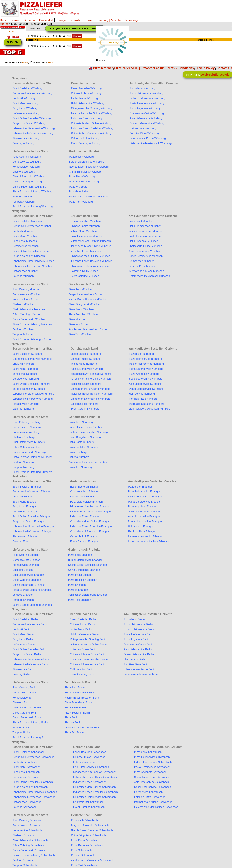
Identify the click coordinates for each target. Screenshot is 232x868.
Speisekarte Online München (145, 246)
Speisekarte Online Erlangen (145, 512)
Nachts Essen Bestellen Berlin (82, 698)
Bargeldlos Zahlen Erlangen (28, 521)
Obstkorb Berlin (21, 703)
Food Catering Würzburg (27, 157)
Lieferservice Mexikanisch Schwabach (156, 807)
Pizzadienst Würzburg (142, 88)
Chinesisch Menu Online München (90, 256)
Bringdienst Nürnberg (25, 374)
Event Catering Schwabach (89, 807)
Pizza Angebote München (143, 241)
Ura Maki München (23, 231)
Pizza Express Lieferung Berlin (30, 723)
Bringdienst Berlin (23, 639)
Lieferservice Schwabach (27, 777)
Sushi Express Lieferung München (32, 339)
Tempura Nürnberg (23, 467)
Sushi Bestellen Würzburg (27, 88)
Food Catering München (26, 289)
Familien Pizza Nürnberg (143, 399)
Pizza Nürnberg (78, 452)
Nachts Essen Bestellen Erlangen (87, 565)
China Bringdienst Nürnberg (85, 437)
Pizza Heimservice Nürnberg (145, 359)
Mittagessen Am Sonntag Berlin (88, 639)
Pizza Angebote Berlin (137, 639)
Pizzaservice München (25, 271)
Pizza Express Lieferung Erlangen (32, 590)
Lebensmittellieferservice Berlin (30, 664)
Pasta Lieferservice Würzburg (147, 103)
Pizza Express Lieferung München (32, 324)
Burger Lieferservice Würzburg (87, 162)
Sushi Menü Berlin (23, 634)
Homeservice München (26, 299)
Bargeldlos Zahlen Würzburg (29, 123)
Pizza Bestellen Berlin (77, 713)
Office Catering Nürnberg (27, 447)
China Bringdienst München (84, 304)
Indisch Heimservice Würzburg (147, 98)
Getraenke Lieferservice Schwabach (33, 757)
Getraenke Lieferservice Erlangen (32, 492)
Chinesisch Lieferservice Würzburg (91, 133)
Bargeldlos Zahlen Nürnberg (29, 389)
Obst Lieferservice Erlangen (28, 575)
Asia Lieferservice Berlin (138, 649)
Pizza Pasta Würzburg (82, 177)
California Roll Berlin (82, 669)
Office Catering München (27, 314)
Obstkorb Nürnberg (23, 437)
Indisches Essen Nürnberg (86, 384)
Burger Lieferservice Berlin (80, 693)
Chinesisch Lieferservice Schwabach (94, 797)
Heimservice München (141, 261)
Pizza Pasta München (81, 309)
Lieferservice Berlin (23, 644)
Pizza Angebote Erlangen (143, 507)
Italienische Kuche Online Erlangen (91, 512)
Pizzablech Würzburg (81, 157)
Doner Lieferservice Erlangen (145, 521)
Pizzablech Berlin (75, 688)
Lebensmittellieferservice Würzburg (33, 133)
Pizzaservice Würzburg (26, 138)
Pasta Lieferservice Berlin (139, 634)
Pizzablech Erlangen (80, 555)
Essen (90, 20)
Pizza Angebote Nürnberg (144, 374)
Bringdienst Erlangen (25, 507)
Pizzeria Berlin (73, 723)
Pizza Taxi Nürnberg (80, 467)
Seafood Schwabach (24, 860)
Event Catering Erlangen (84, 542)
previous (32, 36)
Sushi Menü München (25, 236)
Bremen (16, 20)
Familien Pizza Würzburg (144, 133)
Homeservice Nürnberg (26, 432)
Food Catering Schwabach (28, 820)
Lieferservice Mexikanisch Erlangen (149, 542)
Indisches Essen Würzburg (87, 118)
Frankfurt (77, 20)
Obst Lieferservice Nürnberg (29, 442)
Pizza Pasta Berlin (75, 708)
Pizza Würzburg (78, 187)
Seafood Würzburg (23, 197)
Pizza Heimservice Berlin (138, 624)
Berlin (4, 20)
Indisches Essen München (86, 251)
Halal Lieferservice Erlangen (87, 502)
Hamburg (102, 20)
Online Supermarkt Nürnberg (29, 452)
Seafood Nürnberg (23, 462)
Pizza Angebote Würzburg (145, 108)
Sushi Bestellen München (27, 221)
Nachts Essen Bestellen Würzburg (89, 167)
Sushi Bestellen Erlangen (27, 487)
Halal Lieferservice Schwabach (91, 767)
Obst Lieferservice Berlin (27, 708)
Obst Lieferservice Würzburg (29, 177)
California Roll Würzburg (85, 138)
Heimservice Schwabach (148, 792)
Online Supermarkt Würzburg (29, 187)
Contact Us (224, 68)
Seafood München (23, 329)
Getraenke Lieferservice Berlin (30, 624)
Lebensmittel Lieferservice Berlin (31, 659)
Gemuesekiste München (26, 294)
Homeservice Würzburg (26, 167)
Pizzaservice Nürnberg (25, 404)
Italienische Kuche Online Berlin (88, 644)
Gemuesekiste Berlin (24, 693)
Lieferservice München (25, 246)
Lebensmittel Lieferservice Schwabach (35, 792)
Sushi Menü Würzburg (25, 103)
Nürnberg (131, 20)
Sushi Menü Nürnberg (25, 369)
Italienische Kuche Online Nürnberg (91, 379)
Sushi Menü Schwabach (26, 767)
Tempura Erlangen (23, 600)
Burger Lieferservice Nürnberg (86, 427)
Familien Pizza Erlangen (142, 531)
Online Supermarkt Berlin (27, 717)
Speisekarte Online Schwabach (152, 777)
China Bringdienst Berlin (79, 703)
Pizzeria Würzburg (80, 192)
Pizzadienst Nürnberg (141, 354)
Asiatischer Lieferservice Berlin (82, 728)
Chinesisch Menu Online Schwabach (94, 787)
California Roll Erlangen (84, 536)
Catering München (23, 276)
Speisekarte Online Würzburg (147, 113)
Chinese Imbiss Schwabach (89, 757)
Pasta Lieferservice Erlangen (145, 502)
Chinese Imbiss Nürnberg (85, 359)
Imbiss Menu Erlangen (83, 497)
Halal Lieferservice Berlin (84, 634)
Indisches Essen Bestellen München (91, 261)
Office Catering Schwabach (28, 845)
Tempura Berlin (21, 732)
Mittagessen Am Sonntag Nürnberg (91, 374)
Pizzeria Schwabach (83, 855)
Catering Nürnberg (23, 409)
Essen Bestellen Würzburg (86, 88)
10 (60, 36)
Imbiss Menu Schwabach (88, 762)
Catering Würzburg (23, 143)
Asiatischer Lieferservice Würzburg (89, 197)
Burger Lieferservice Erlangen (85, 560)
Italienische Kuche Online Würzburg (92, 113)
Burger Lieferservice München (86, 294)
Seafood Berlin (21, 728)
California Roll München (84, 271)
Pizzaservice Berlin (23, 669)
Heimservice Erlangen (141, 527)
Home (4, 24)
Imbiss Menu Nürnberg (84, 364)
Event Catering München (85, 276)
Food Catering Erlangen (26, 555)
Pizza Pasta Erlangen (81, 575)
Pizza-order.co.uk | (127, 68)
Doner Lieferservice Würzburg (147, 123)
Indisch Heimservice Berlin (139, 629)
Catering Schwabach (24, 807)
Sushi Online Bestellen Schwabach (33, 782)
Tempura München (23, 334)
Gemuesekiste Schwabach (28, 825)
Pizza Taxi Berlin (74, 732)
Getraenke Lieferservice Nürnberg (32, 359)
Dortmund (30, 20)
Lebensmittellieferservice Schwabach (34, 797)
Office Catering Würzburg (27, 182)
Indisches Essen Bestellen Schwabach (95, 792)
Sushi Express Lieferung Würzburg (33, 207)
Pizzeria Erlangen (78, 590)
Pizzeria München (79, 324)
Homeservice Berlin (24, 698)
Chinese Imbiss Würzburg (86, 93)
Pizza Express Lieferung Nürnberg (32, 457)
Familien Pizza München (143, 266)
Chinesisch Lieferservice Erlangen (90, 531)
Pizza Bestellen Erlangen (83, 580)
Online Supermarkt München (29, 319)
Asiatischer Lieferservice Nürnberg (89, 462)
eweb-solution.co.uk (215, 75)
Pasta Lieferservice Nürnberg (146, 369)
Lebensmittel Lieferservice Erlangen (33, 527)
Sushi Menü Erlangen (25, 502)
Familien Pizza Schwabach (150, 797)
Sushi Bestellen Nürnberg (27, 354)
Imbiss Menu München (83, 231)
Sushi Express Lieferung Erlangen (32, 605)
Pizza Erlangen (77, 585)
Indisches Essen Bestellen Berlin (89, 659)
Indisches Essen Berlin (83, 649)
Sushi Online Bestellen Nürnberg (31, 384)
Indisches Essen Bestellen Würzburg (92, 128)
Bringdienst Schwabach (26, 772)
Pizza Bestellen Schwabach (87, 845)
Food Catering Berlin (24, 688)
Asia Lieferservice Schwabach (151, 782)
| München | (117, 20)
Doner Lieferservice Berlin (139, 654)
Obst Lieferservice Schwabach (30, 840)
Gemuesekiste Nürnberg (26, 427)
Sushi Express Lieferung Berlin (30, 738)
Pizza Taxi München (80, 334)
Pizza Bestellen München (83, 314)
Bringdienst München (25, 241)
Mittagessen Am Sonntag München (91, 241)
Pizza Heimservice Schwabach (152, 757)
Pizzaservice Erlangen (25, 536)
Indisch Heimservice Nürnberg (146, 364)
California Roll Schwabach (88, 802)
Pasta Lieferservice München (145, 236)
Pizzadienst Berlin (134, 619)
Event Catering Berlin (82, 674)
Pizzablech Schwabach (84, 820)
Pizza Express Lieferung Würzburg (32, 192)
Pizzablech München (80, 289)
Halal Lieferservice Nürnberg (87, 369)
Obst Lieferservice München (29, 309)
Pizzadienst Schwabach (148, 752)
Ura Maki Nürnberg (23, 364)
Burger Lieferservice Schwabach (90, 825)
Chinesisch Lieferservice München (90, 266)
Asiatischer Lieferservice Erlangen (88, 595)
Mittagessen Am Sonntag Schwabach (95, 772)
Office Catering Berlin (25, 713)
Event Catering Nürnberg (85, 409)
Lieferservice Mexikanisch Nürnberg (150, 409)
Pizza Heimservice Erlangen (144, 492)
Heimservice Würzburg (143, 128)
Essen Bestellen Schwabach (90, 752)
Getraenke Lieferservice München (32, 226)
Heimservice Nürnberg (142, 394)
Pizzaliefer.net (103, 68)
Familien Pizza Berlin (136, 664)
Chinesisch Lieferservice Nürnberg (91, 399)
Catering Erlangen (23, 542)
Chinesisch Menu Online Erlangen (90, 521)
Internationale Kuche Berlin (139, 669)
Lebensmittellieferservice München (32, 266)
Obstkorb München (23, 304)
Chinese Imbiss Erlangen (85, 492)
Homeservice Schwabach (27, 830)
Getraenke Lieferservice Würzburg (32, 93)
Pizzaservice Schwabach (27, 802)
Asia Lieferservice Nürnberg (145, 384)
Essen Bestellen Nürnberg (86, 354)
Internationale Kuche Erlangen (146, 536)
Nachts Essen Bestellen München (88, 299)
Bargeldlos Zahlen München (29, 256)
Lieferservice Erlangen (25, 512)
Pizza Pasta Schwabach (85, 840)
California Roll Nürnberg (84, 404)
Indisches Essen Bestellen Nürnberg (92, 394)
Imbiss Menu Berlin (81, 629)
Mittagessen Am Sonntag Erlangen (90, 507)
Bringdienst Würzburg (25, 108)
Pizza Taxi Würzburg (81, 202)
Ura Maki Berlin (21, 629)
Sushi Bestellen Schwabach (28, 752)
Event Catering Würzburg (86, 143)
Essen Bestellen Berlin (83, 619)
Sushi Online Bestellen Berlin (29, 649)
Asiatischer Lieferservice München (88, 329)
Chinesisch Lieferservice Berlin (88, 664)
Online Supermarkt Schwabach (30, 850)
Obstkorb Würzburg (24, 172)
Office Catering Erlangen (27, 580)
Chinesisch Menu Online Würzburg (91, 123)
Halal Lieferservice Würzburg (88, 103)
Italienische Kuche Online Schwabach (95, 777)
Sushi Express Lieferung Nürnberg (32, 472)
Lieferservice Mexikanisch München (149, 276)
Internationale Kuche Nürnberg (147, 404)
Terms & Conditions (180, 68)
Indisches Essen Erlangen (85, 516)
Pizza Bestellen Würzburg (84, 182)
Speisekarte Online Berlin (139, 644)
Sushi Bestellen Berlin (25, 619)
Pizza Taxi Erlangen (80, 600)
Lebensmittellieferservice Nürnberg (33, 399)
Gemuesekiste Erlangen (26, 560)
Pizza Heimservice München (145, 226)
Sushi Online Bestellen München (31, 251)
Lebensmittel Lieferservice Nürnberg (33, 394)
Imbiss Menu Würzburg (84, 98)
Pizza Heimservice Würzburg (146, 93)
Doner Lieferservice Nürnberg (146, 389)
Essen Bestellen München (85, 221)
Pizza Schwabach (81, 850)
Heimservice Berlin (135, 659)
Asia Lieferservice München (145, 251)
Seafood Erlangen (23, 595)
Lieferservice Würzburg (26, 113)
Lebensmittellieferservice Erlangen (32, 531)
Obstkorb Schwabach (25, 835)
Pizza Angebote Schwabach (150, 772)
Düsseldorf (46, 20)
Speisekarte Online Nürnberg (146, 379)
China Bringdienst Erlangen (84, 570)
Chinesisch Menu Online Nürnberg (91, 389)
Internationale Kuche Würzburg (148, 138)
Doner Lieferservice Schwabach (152, 787)
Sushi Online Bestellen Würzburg (32, 118)
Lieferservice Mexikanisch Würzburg (151, 143)
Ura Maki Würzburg (24, 98)
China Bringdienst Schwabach (88, 835)
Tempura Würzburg (23, 202)
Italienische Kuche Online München (91, 246)
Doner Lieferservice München (146, 256)
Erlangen (61, 20)
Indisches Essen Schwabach (90, 782)
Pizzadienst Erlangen (140, 487)
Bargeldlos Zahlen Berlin (27, 654)
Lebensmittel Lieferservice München (33, 261)
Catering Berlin (21, 674)
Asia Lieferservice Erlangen (144, 516)
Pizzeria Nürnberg (79, 457)
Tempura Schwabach (25, 865)
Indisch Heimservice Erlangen (145, 497)
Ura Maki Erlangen (23, 497)
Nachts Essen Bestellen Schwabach (92, 830)
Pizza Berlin (71, 717)
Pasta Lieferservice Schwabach (152, 767)
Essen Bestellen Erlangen (85, 487)
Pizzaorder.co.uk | (153, 68)
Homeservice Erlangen (26, 565)
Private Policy (205, 68)
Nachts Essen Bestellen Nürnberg (88, 432)
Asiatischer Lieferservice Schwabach (92, 860)
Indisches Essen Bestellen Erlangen (91, 527)
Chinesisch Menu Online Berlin (88, 654)
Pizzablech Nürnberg (81, 422)
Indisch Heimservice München (146, 231)
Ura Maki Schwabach (25, 762)
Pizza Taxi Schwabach (84, 865)
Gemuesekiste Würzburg (27, 162)
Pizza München (77, 319)
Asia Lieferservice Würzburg (146, 118)
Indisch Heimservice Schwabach (153, 762)
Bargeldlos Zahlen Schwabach (30, 787)
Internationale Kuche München (146, 271)
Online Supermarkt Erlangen (29, 585)
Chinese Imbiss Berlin (82, 624)
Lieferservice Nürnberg (26, 379)
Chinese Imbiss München (85, 226)
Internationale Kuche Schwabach (153, 802)
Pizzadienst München (141, 221)
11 (64, 36)
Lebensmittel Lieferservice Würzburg (34, 128)
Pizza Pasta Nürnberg (81, 442)
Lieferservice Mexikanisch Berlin (142, 674)
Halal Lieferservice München (87, 236)
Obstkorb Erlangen (23, 570)
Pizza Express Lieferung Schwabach (34, 855)
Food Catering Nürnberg (26, 422)
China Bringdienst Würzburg (85, 172)
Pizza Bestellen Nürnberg (83, 447)
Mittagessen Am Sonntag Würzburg (92, 108)
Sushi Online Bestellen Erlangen (31, 516)
